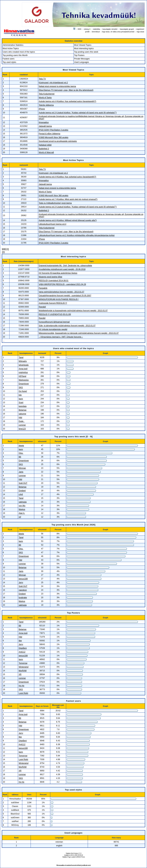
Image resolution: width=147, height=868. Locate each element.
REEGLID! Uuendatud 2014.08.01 (54, 281)
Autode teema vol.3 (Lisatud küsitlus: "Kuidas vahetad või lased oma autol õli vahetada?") (78, 113)
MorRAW (23, 671)
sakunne (22, 414)
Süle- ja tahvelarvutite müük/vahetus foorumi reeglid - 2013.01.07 (67, 326)
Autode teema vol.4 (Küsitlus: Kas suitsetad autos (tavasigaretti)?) (68, 101)
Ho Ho (21, 686)
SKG (21, 387)
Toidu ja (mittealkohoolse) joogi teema (55, 203)
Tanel (21, 357)
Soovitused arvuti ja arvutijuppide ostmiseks (58, 141)
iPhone (42, 109)
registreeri (140, 29)
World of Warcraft (46, 152)
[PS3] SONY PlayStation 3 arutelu (54, 130)
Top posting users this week (86, 52)
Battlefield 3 (44, 149)
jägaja (21, 446)
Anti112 (22, 652)
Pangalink (43, 288)
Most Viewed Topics (83, 45)
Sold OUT (23, 483)
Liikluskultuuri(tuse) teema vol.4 (53, 224)
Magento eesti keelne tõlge (51, 277)
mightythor (23, 372)
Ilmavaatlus (44, 122)
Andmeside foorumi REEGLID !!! (53, 303)
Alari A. (22, 513)
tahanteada (24, 365)
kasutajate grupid (127, 29)
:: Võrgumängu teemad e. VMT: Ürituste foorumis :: (61, 337)
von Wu (22, 506)
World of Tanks (45, 98)
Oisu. (21, 453)
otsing (86, 29)
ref (20, 517)
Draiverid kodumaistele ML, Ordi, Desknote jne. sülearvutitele (65, 266)
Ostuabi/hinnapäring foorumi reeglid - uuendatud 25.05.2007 (65, 296)
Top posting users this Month (15, 55)
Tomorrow (23, 663)
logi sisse (141, 32)
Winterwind (23, 667)
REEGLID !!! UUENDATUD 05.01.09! (55, 314)
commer (22, 425)
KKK (80, 29)
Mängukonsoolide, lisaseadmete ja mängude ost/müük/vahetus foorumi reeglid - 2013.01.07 (79, 333)
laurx (21, 399)
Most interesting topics (84, 48)
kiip (20, 395)
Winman (22, 468)
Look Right (23, 693)
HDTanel (22, 376)
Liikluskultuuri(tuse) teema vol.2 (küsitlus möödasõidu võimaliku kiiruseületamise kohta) (77, 235)
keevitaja (23, 406)
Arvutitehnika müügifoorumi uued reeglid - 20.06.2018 (62, 269)
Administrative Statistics (13, 45)
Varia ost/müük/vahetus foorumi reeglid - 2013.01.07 (62, 292)
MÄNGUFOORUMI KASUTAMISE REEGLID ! (59, 299)
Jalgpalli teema (45, 126)
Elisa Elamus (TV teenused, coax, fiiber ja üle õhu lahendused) (66, 90)
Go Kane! (23, 391)
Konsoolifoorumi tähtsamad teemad (54, 322)
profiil (87, 32)
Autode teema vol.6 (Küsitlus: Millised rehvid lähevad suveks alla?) (68, 220)
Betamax (23, 410)
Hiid (20, 418)
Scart (21, 402)
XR (20, 674)
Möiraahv (23, 361)
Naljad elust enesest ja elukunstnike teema (57, 86)
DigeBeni (23, 648)
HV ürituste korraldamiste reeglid (53, 329)
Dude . (22, 421)
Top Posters (79, 55)
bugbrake (23, 598)
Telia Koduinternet (47, 94)
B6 (20, 457)
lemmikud (96, 32)
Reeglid (42, 318)
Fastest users (9, 59)
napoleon (23, 590)
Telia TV (42, 79)
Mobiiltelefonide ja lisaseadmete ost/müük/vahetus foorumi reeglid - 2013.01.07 (73, 311)
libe (20, 641)
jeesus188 (23, 579)
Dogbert (22, 491)
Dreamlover (24, 384)
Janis (21, 472)
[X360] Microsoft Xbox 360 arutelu (54, 137)
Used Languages (82, 62)
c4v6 (21, 494)
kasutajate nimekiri (110, 29)
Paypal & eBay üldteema (50, 134)
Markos (22, 509)
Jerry (21, 583)
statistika (97, 29)
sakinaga (23, 502)
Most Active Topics (11, 48)
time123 (22, 429)
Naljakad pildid (45, 145)
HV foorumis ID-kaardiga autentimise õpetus (58, 273)
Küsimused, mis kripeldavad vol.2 (53, 83)
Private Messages (82, 59)
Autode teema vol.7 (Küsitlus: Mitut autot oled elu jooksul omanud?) (68, 199)
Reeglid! (42, 307)
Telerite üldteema (46, 105)
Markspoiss (24, 380)
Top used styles (9, 62)
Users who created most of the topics (19, 52)
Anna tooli (23, 369)
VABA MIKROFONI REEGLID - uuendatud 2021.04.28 (62, 284)
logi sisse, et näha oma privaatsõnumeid (118, 32)
